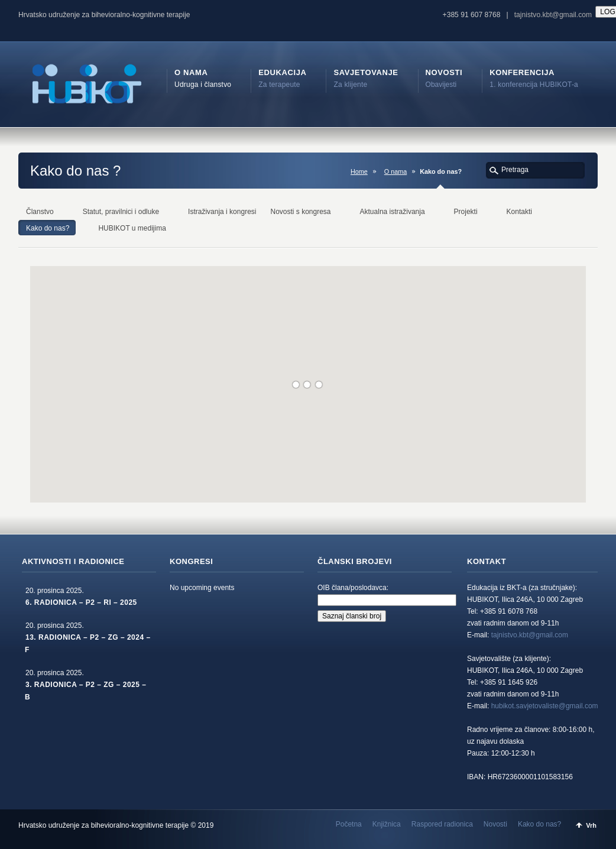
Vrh (591, 825)
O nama (395, 171)
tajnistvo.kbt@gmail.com (553, 15)
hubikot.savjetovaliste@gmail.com (545, 706)
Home (359, 171)
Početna (349, 824)
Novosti (495, 824)
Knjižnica (387, 824)
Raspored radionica (442, 824)
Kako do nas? (539, 824)
